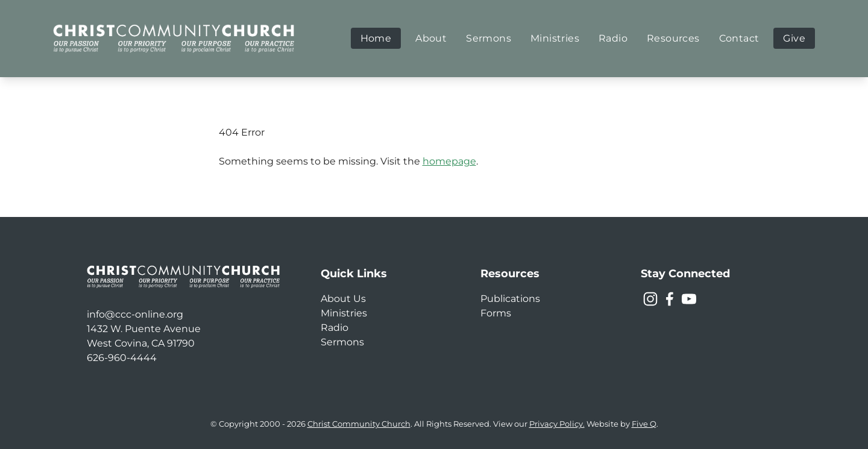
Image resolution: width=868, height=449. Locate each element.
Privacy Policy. (557, 424)
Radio (335, 328)
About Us (343, 299)
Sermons (342, 342)
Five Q (644, 424)
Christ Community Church (359, 424)
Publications (510, 299)
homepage (449, 161)
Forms (496, 313)
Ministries (344, 313)
